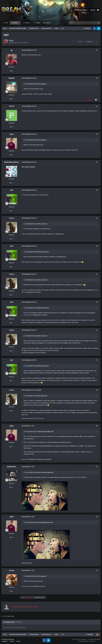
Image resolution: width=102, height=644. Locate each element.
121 (12, 211)
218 (12, 99)
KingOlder (12, 78)
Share (80, 42)
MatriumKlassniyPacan (12, 162)
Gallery (48, 23)
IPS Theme (4, 639)
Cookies (18, 641)
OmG (12, 190)
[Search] (78, 23)
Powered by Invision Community (86, 641)
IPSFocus (12, 639)
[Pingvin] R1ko (12, 467)
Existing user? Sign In (81, 10)
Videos (38, 23)
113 (12, 183)
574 (12, 487)
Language (5, 641)
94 (12, 127)
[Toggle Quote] (25, 84)
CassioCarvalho (46, 432)
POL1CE (12, 106)
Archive (26, 43)
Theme (12, 641)
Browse (16, 23)
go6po (12, 134)
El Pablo (12, 570)
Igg (12, 40)
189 (12, 155)
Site (6, 23)
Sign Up (93, 10)
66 (12, 71)
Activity (27, 23)
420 (12, 239)
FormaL (12, 218)
